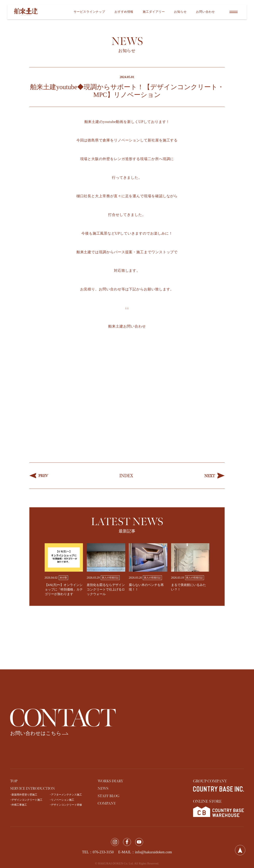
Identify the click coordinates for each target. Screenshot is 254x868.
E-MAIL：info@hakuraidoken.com (145, 852)
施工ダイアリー (154, 12)
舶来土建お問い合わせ (127, 326)
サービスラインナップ (89, 12)
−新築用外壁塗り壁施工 (24, 795)
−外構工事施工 (19, 805)
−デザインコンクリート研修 (66, 805)
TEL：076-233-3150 (98, 852)
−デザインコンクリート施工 (26, 800)
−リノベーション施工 (62, 800)
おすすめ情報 (124, 12)
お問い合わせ (205, 12)
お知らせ (180, 12)
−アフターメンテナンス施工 (66, 795)
